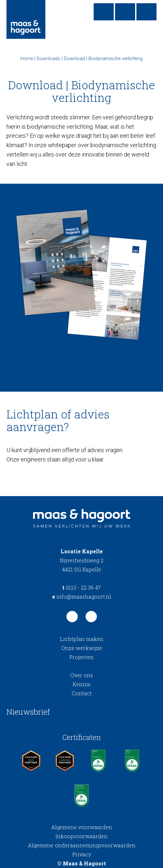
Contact (82, 693)
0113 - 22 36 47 (81, 587)
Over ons (82, 675)
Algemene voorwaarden (82, 827)
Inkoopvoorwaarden (81, 836)
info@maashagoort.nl (82, 597)
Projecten (81, 657)
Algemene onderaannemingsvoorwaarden (82, 845)
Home (27, 59)
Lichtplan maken (82, 639)
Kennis (81, 684)
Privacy (82, 854)
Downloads (48, 59)
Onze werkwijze (82, 648)
